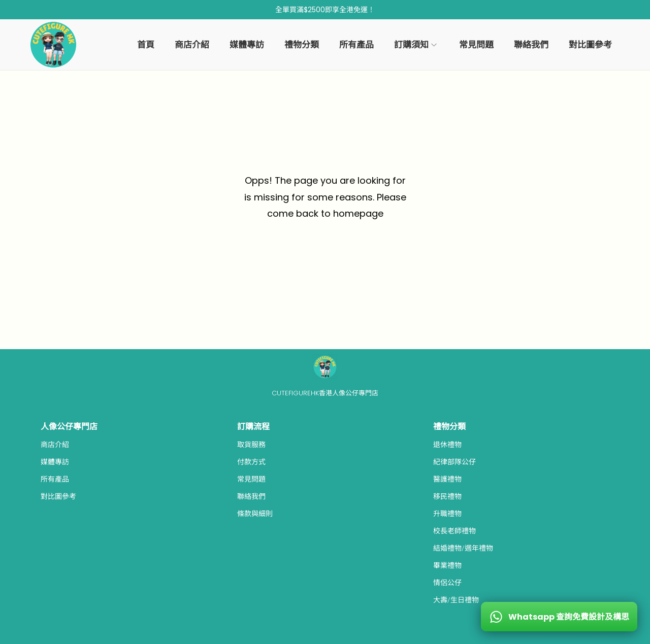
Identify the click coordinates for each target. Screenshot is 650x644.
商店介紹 (55, 445)
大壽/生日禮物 (456, 600)
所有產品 (55, 479)
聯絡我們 (251, 496)
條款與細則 (255, 514)
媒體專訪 (55, 462)
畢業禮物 (447, 565)
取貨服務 (251, 445)
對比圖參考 (58, 496)
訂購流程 (253, 427)
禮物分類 (449, 427)
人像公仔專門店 (69, 427)
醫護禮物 (447, 479)
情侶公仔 (447, 583)
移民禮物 (447, 496)
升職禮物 (447, 514)
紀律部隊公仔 (454, 462)
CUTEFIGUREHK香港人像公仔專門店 (325, 393)
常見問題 (251, 479)
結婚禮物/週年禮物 (463, 548)
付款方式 (251, 462)
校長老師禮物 (454, 531)
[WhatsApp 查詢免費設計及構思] (559, 617)
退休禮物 (447, 445)
